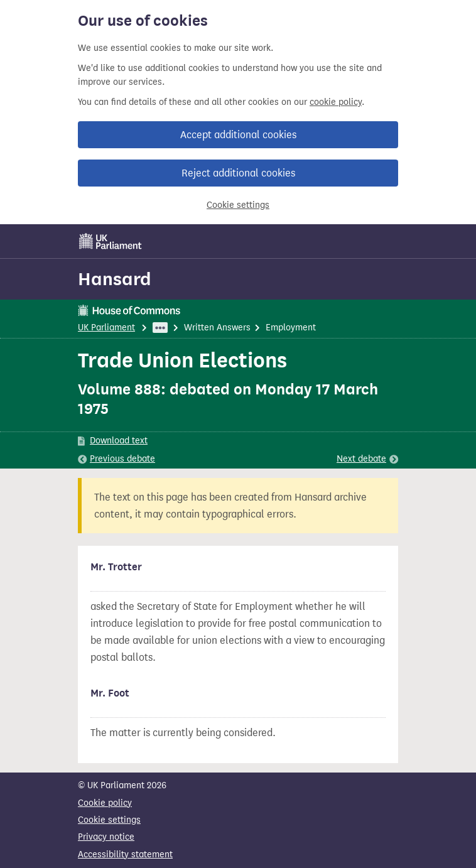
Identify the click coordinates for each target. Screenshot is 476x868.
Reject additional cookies (238, 173)
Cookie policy (105, 803)
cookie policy (336, 102)
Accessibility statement (125, 854)
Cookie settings (238, 205)
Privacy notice (106, 837)
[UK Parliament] (111, 241)
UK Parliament (106, 328)
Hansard (115, 279)
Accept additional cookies (238, 135)
